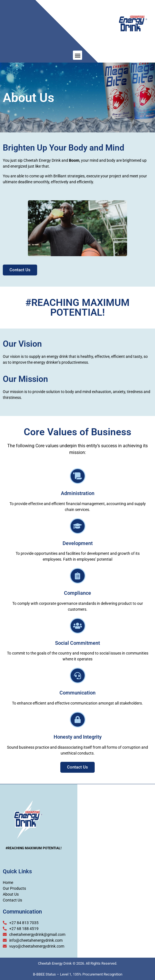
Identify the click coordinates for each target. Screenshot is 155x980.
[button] (77, 55)
